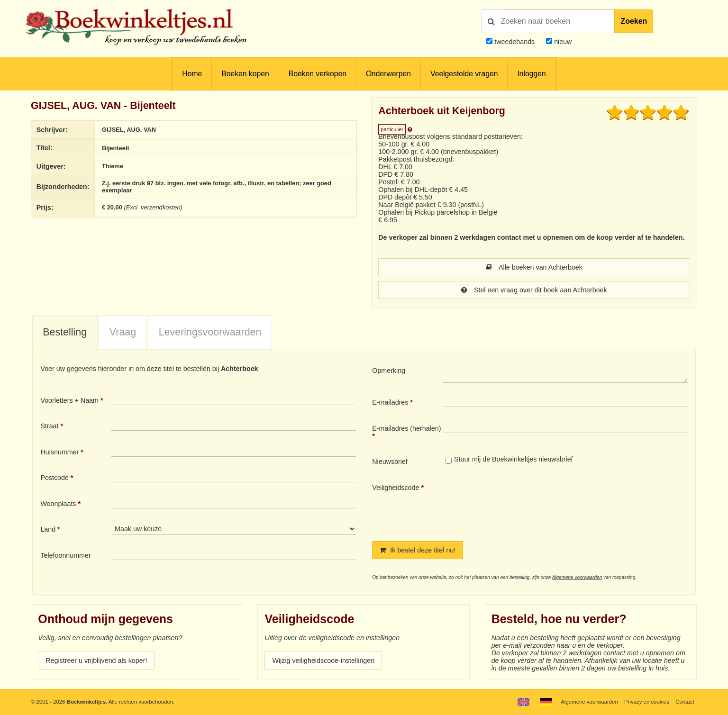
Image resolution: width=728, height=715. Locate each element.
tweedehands (514, 42)
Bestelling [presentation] (65, 332)
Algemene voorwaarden (577, 577)
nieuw (562, 42)
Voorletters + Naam (69, 400)
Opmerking (389, 371)
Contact (685, 702)
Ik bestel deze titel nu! (418, 550)
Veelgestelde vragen (464, 74)
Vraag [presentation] (123, 332)
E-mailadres (390, 402)
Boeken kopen (245, 74)
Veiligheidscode (396, 488)
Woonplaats (58, 504)
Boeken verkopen (318, 74)
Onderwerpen (388, 74)
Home (192, 74)
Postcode (54, 478)
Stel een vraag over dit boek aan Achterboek (534, 290)
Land (48, 529)
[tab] (65, 333)
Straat (49, 426)
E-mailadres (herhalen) (406, 428)
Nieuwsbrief (390, 462)
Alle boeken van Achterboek (534, 267)
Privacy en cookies (647, 702)
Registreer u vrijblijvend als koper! (96, 661)
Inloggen (531, 74)
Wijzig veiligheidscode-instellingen (323, 661)
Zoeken (634, 21)
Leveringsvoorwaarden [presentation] (210, 332)
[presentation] (522, 505)
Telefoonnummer (65, 555)
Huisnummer (59, 452)
